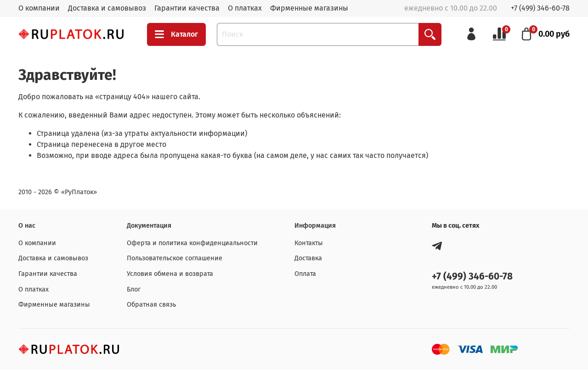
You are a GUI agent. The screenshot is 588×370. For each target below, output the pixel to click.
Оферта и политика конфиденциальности (192, 243)
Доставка (308, 258)
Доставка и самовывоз (107, 8)
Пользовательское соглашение (175, 258)
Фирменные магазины (309, 8)
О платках (245, 8)
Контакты (309, 243)
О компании (39, 8)
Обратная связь (151, 305)
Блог (134, 289)
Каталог (176, 34)
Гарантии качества (187, 8)
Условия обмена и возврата (170, 274)
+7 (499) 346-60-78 (540, 8)
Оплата (305, 274)
